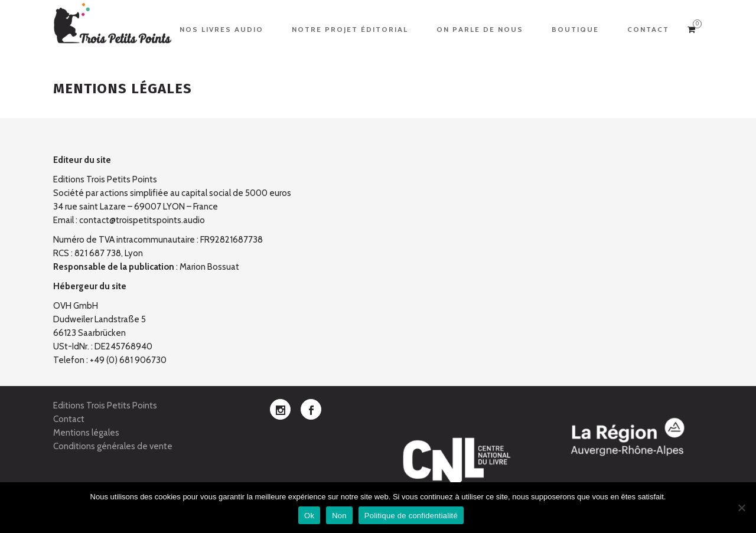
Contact (69, 419)
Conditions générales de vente (113, 446)
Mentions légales (86, 433)
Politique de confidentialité (411, 516)
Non (339, 516)
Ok (309, 516)
